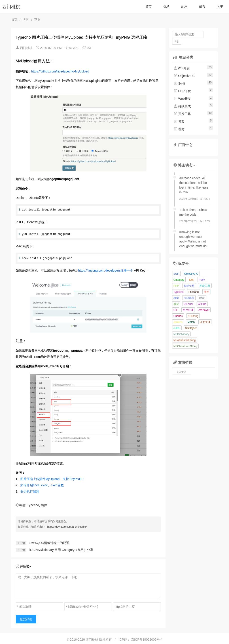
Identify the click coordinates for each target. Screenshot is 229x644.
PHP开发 (182, 84)
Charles (178, 309)
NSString (193, 309)
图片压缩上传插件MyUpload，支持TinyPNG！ (52, 479)
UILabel (188, 297)
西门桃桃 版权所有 (99, 640)
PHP (176, 279)
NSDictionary (181, 327)
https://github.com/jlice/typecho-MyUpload (60, 71)
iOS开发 (182, 62)
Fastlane (194, 285)
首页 (148, 7)
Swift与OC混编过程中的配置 (49, 543)
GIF (176, 303)
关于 (220, 7)
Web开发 (182, 92)
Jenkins (178, 315)
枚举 (176, 291)
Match (191, 315)
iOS (191, 273)
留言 (202, 7)
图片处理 (188, 303)
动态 (184, 7)
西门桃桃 (11, 7)
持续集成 (182, 100)
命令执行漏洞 (30, 491)
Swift (179, 77)
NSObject (191, 321)
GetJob (182, 366)
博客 (26, 20)
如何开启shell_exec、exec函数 (42, 485)
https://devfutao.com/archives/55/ (67, 527)
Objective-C (184, 69)
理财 (179, 122)
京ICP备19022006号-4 (147, 640)
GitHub (202, 297)
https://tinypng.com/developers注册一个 (106, 270)
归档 (166, 7)
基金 (176, 297)
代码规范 (189, 291)
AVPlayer (204, 303)
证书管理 (205, 315)
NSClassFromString (185, 340)
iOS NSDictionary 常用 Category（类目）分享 (61, 550)
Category (179, 273)
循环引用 (189, 279)
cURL (177, 321)
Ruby (202, 273)
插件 (44, 505)
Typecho (33, 505)
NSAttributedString (185, 334)
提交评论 (26, 619)
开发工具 (182, 107)
